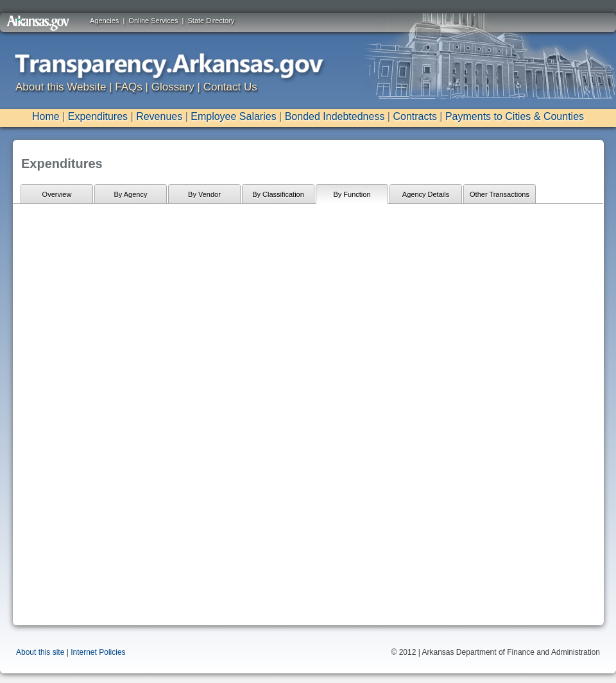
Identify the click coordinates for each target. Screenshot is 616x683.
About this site (40, 652)
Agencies (104, 21)
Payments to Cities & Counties (515, 116)
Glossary (173, 87)
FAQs (129, 87)
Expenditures (98, 116)
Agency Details (426, 194)
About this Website (61, 87)
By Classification (278, 194)
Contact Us (230, 87)
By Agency (131, 194)
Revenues (159, 116)
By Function (352, 194)
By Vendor (204, 194)
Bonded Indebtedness (335, 116)
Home (46, 116)
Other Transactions (500, 194)
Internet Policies (98, 652)
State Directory (211, 21)
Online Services (153, 21)
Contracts (415, 116)
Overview (57, 194)
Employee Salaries (233, 116)
